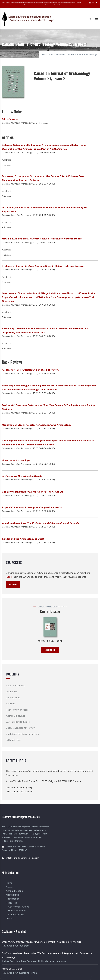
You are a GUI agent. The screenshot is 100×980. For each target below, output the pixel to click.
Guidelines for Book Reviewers (22, 734)
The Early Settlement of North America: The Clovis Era (33, 492)
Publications (12, 899)
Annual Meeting (14, 891)
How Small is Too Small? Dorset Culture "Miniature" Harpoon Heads (42, 239)
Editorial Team (14, 740)
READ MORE (50, 650)
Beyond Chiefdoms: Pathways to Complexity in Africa (32, 507)
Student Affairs (16, 915)
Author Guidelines (15, 716)
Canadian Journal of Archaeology (82, 55)
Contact (10, 918)
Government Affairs (19, 907)
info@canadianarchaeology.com (21, 858)
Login (9, 577)
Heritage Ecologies (12, 969)
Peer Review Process (17, 710)
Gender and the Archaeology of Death (23, 539)
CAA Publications (57, 55)
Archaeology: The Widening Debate (22, 476)
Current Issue (13, 698)
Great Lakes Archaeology (16, 460)
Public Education (17, 911)
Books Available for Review (21, 728)
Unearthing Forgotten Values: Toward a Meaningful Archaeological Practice (42, 942)
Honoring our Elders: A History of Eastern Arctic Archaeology (37, 425)
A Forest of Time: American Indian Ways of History (31, 370)
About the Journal (15, 686)
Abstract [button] (6, 160)
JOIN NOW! (13, 584)
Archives (10, 704)
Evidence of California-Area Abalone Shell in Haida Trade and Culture (43, 266)
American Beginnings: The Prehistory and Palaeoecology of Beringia (40, 523)
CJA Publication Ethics (18, 722)
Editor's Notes (10, 119)
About (9, 887)
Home (45, 55)
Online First (12, 692)
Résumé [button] (6, 165)
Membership (13, 895)
